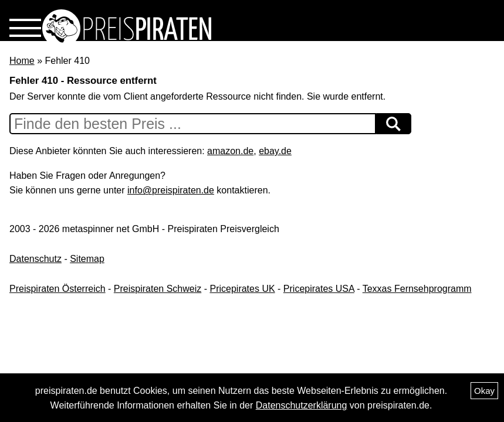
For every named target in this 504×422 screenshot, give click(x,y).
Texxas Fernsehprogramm (417, 289)
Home (22, 61)
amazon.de (230, 151)
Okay (484, 391)
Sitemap (87, 259)
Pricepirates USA (319, 289)
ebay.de (275, 151)
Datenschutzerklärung (302, 405)
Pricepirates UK (242, 289)
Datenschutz (35, 259)
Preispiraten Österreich (57, 289)
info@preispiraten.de (171, 190)
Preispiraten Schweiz (158, 289)
